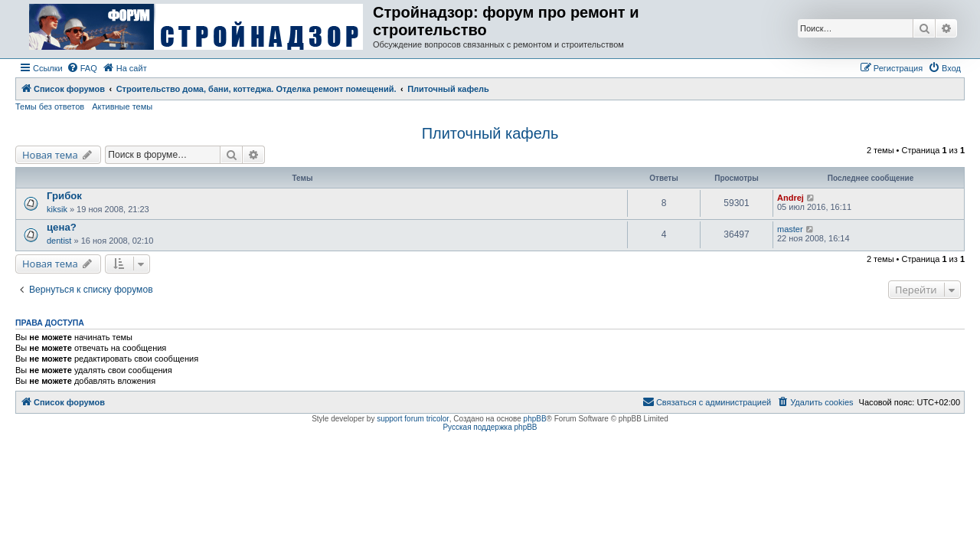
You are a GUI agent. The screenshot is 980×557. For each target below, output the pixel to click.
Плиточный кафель (490, 133)
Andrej (791, 198)
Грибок (64, 196)
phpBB (535, 419)
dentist (59, 241)
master (790, 229)
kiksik (57, 209)
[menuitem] (82, 68)
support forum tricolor (413, 419)
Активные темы (122, 106)
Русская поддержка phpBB (490, 427)
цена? (62, 227)
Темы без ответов (50, 106)
